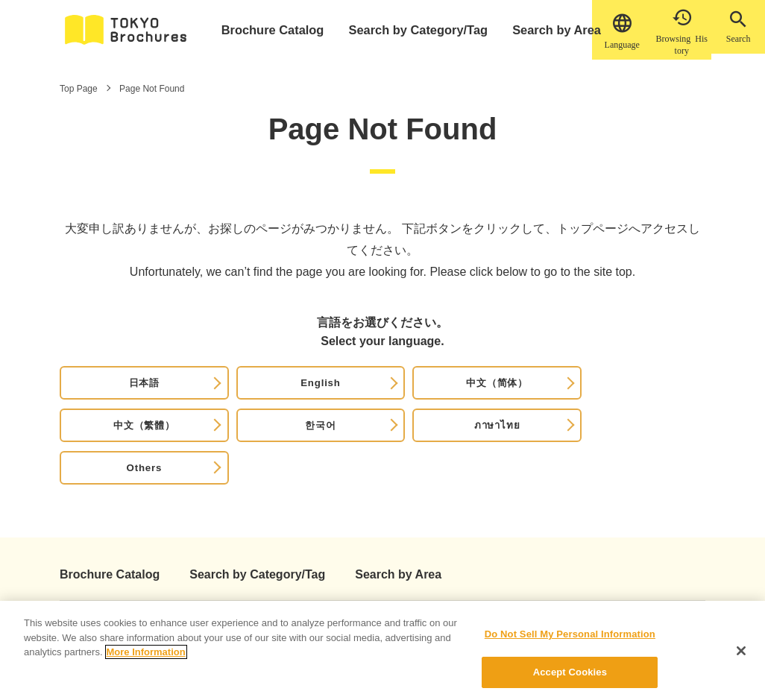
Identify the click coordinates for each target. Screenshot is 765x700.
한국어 (470, 394)
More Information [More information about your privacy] (146, 660)
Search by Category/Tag (416, 29)
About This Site (83, 574)
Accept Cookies (570, 680)
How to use (171, 574)
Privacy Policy (298, 574)
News (240, 574)
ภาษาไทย (564, 394)
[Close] (741, 658)
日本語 (102, 394)
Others (655, 394)
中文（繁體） (378, 394)
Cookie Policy (384, 574)
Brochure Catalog (279, 29)
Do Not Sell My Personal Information (570, 642)
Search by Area (547, 29)
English (194, 394)
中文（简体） (287, 394)
